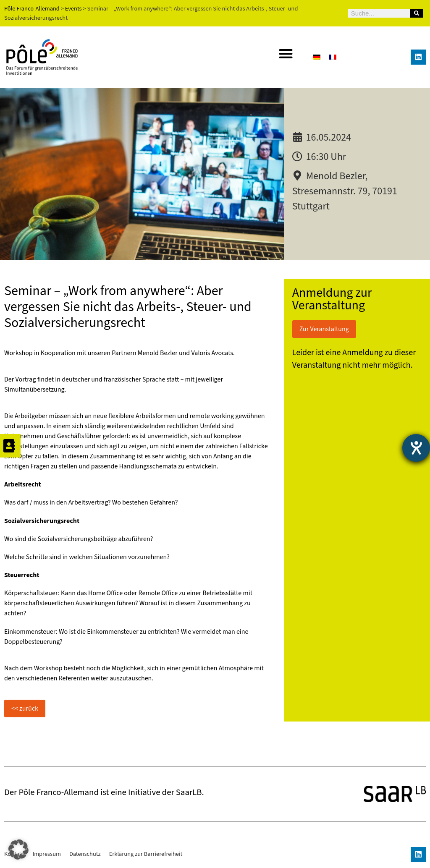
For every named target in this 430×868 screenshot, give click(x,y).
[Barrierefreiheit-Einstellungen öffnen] (416, 448)
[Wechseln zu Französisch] (333, 57)
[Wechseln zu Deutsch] (317, 57)
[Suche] (417, 13)
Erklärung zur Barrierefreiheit (146, 854)
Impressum (47, 854)
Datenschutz (85, 854)
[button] (286, 54)
